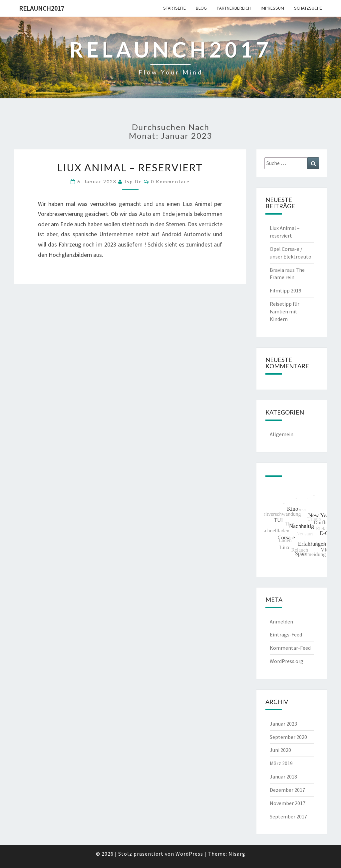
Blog (201, 8)
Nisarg (237, 854)
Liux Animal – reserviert (130, 167)
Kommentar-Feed (290, 648)
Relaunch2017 (42, 8)
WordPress (189, 854)
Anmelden (281, 621)
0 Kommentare (170, 181)
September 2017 (288, 816)
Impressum (272, 8)
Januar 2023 (283, 724)
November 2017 (288, 803)
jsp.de (133, 181)
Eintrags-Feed (286, 634)
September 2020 (288, 737)
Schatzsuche (308, 8)
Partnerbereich (234, 8)
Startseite (174, 8)
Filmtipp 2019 (286, 290)
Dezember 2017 (287, 790)
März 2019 (281, 763)
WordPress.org (287, 661)
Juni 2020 (280, 750)
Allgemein (282, 434)
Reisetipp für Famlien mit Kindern (285, 311)
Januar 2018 (283, 777)
